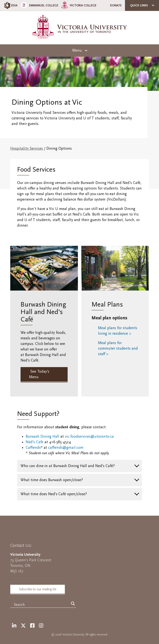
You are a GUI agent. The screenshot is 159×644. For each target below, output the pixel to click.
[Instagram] (41, 626)
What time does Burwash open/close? (52, 480)
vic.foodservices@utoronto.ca (89, 436)
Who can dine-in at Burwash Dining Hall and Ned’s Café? (68, 466)
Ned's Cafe (35, 442)
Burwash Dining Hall (42, 436)
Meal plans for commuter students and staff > (118, 348)
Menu (77, 50)
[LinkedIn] (14, 626)
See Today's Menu (39, 374)
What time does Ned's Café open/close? (54, 494)
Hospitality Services (27, 148)
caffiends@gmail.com (66, 448)
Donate (116, 5)
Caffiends (33, 448)
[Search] (73, 604)
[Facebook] (32, 626)
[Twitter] (23, 626)
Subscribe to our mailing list (38, 589)
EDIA (10, 5)
